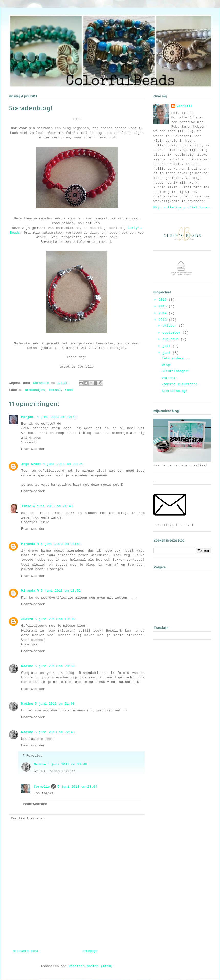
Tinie (26, 506)
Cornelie (42, 787)
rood (69, 390)
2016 (164, 300)
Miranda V (30, 544)
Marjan (28, 417)
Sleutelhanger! (176, 371)
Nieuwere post (26, 951)
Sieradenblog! (175, 391)
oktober (171, 326)
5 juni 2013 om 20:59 (55, 666)
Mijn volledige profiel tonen (181, 208)
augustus (172, 339)
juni (168, 353)
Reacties (34, 756)
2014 (164, 313)
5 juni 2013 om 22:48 (55, 732)
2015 (164, 307)
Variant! (170, 378)
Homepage (90, 951)
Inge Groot (31, 464)
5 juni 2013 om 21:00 (55, 704)
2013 (164, 320)
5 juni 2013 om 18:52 (61, 591)
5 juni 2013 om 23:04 (77, 787)
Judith (27, 619)
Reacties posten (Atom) (91, 966)
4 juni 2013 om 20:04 (63, 464)
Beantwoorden (33, 449)
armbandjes (35, 390)
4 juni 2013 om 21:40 (53, 506)
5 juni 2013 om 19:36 (55, 619)
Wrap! (167, 365)
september (173, 333)
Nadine (27, 666)
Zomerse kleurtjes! (180, 384)
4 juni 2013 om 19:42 (57, 417)
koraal (55, 390)
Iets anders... (176, 359)
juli (168, 346)
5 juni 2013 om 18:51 (61, 544)
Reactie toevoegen (28, 818)
